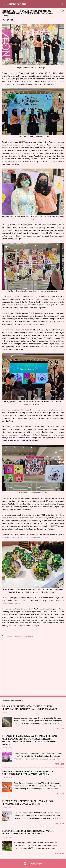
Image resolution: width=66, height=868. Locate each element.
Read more (60, 729)
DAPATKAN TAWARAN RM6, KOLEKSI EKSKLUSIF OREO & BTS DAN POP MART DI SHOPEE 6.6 (28, 773)
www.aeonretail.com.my (11, 603)
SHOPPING (29, 636)
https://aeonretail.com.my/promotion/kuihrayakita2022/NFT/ (25, 537)
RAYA (10, 636)
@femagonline (17, 4)
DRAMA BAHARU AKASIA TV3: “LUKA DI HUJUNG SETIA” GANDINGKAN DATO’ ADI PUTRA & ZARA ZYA (29, 708)
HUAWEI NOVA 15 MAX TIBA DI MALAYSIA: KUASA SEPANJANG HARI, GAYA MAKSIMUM (27, 802)
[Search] (63, 5)
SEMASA (18, 636)
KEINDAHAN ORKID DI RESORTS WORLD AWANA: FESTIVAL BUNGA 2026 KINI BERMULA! (28, 832)
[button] (63, 12)
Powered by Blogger (33, 864)
